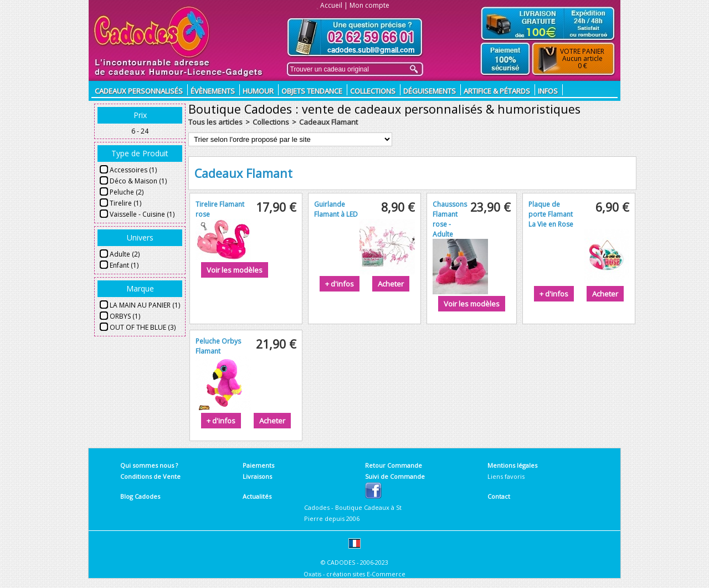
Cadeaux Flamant (328, 122)
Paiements (258, 465)
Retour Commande (394, 465)
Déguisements (430, 91)
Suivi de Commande (395, 476)
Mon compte (369, 5)
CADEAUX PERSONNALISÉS (139, 91)
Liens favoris (506, 476)
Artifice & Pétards (497, 91)
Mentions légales (512, 465)
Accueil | (334, 5)
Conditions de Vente (150, 476)
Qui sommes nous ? (149, 465)
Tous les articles (215, 122)
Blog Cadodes (140, 496)
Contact (499, 496)
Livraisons (257, 476)
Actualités (257, 496)
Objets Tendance (312, 91)
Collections (373, 91)
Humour (258, 91)
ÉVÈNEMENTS (213, 91)
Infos (548, 91)
